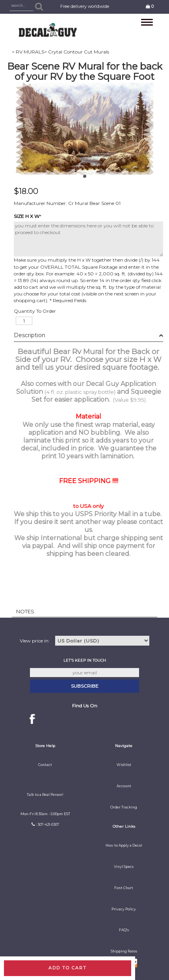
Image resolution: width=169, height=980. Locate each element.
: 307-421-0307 (47, 825)
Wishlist (124, 765)
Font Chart (124, 888)
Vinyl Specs (124, 867)
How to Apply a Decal (124, 845)
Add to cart (68, 968)
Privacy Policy (124, 909)
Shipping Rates (124, 951)
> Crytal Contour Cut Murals (77, 52)
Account (124, 786)
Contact (45, 765)
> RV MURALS (28, 52)
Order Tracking (124, 807)
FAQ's (124, 930)
